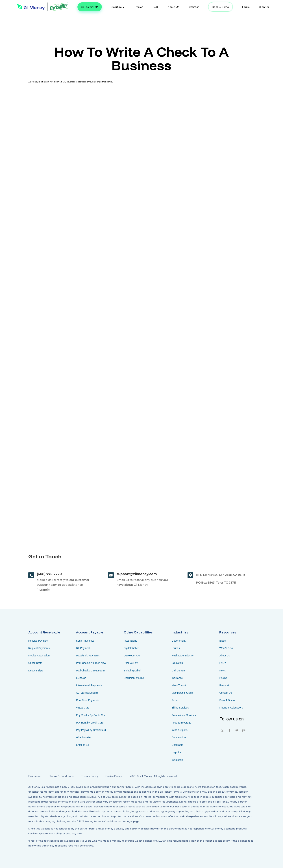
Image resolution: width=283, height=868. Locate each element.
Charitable (177, 745)
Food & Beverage (181, 723)
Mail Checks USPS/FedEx (91, 671)
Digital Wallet (131, 648)
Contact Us (226, 693)
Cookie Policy (114, 776)
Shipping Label (132, 671)
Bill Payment (83, 648)
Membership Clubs (182, 693)
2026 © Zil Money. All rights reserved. (154, 776)
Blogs (222, 641)
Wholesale (178, 760)
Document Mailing (134, 678)
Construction (179, 737)
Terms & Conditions (61, 776)
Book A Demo (220, 7)
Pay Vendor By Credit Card (91, 715)
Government (179, 641)
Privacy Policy (89, 776)
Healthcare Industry (183, 656)
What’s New (226, 648)
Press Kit (224, 685)
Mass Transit (179, 685)
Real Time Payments (88, 700)
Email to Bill (83, 745)
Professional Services (184, 715)
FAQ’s (223, 663)
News (222, 671)
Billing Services (180, 708)
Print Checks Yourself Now (91, 663)
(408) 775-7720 (49, 574)
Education (177, 663)
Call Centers (179, 671)
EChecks (81, 678)
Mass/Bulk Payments (88, 656)
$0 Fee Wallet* (90, 7)
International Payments (89, 685)
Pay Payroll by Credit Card (91, 730)
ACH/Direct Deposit (87, 693)
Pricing (223, 678)
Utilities (176, 648)
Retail (175, 700)
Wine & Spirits (180, 730)
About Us (225, 656)
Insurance (177, 678)
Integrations (130, 641)
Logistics (177, 752)
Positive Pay (131, 663)
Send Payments (85, 641)
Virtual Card (83, 708)
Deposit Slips (36, 671)
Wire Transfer (84, 737)
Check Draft (35, 663)
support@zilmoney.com (137, 574)
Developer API (132, 656)
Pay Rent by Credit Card (90, 723)
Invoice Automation (39, 656)
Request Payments (39, 648)
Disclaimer (35, 776)
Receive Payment (38, 641)
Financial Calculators (231, 708)
